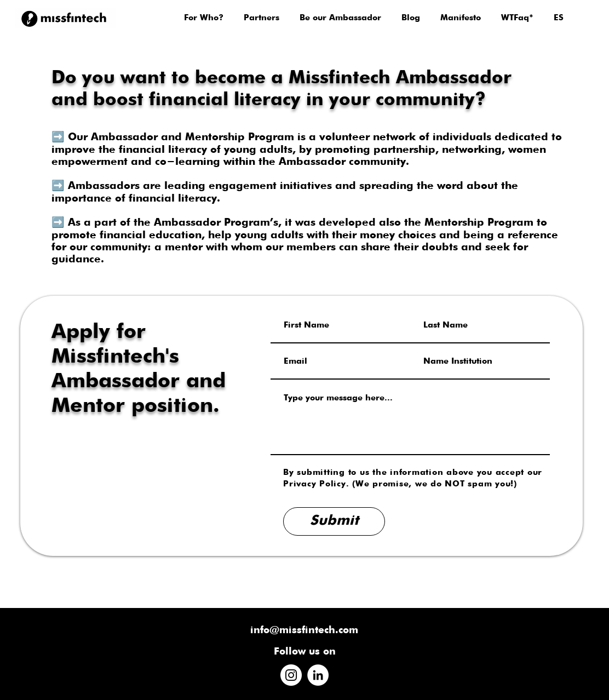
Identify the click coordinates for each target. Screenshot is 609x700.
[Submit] (334, 521)
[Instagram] (291, 675)
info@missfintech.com (304, 630)
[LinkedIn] (318, 675)
